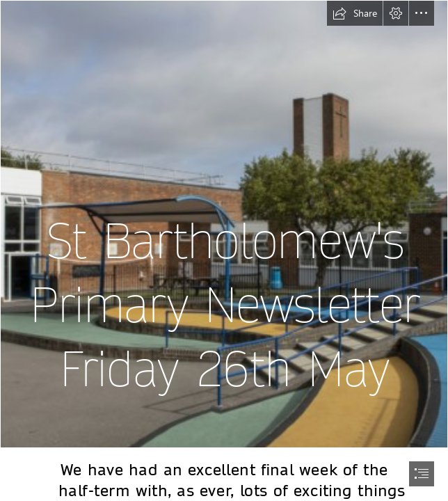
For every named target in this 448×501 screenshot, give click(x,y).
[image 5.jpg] (224, 224)
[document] (224, 250)
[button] (355, 13)
